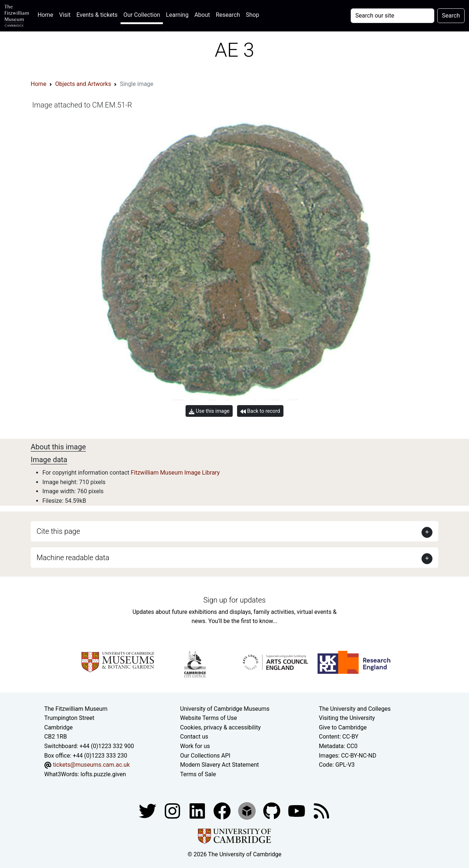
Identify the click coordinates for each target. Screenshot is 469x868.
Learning (177, 15)
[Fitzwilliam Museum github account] (272, 811)
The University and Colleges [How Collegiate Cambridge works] (355, 709)
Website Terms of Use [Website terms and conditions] (209, 718)
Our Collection (142, 15)
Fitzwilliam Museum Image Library (175, 473)
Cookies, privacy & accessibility (220, 727)
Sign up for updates (234, 600)
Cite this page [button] (58, 531)
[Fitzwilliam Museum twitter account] (148, 811)
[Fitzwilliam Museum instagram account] (173, 811)
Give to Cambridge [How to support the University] (343, 727)
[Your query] (392, 16)
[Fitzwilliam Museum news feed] (321, 811)
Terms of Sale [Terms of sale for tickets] (198, 774)
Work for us (195, 746)
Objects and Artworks (83, 84)
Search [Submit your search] (451, 16)
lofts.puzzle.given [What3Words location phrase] (103, 774)
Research (228, 15)
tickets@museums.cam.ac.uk (91, 765)
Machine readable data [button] (73, 558)
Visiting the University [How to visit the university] (347, 718)
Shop (252, 15)
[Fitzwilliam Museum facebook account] (198, 811)
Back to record (260, 411)
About (202, 15)
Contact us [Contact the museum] (194, 737)
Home (47, 14)
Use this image (209, 411)
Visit (65, 15)
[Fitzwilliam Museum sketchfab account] (248, 811)
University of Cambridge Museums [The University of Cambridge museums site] (225, 709)
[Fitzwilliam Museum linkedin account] (223, 811)
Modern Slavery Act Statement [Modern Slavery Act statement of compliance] (220, 765)
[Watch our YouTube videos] (297, 811)
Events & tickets (97, 15)
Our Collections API (205, 756)
